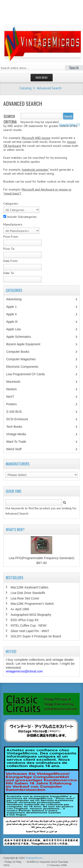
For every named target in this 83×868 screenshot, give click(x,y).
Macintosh (16, 382)
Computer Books (21, 352)
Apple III (14, 322)
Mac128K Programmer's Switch (32, 604)
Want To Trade (16, 442)
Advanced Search (49, 88)
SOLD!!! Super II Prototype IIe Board (36, 636)
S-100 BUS (16, 412)
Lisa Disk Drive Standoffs (28, 593)
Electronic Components (25, 367)
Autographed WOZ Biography (31, 615)
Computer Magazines (24, 359)
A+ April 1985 (20, 609)
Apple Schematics (21, 337)
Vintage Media (18, 434)
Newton (11, 389)
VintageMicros (34, 858)
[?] (69, 125)
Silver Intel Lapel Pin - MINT (30, 631)
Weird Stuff (16, 449)
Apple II (14, 314)
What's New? (15, 530)
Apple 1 (14, 307)
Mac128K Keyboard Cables (29, 587)
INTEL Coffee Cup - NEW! (29, 625)
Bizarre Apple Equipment (26, 344)
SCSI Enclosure (19, 419)
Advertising (16, 299)
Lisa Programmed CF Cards (28, 374)
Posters (14, 404)
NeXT (10, 397)
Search (68, 116)
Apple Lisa (17, 329)
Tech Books (17, 427)
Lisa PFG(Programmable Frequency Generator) (41, 558)
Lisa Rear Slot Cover (25, 598)
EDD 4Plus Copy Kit (24, 620)
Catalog (25, 88)
